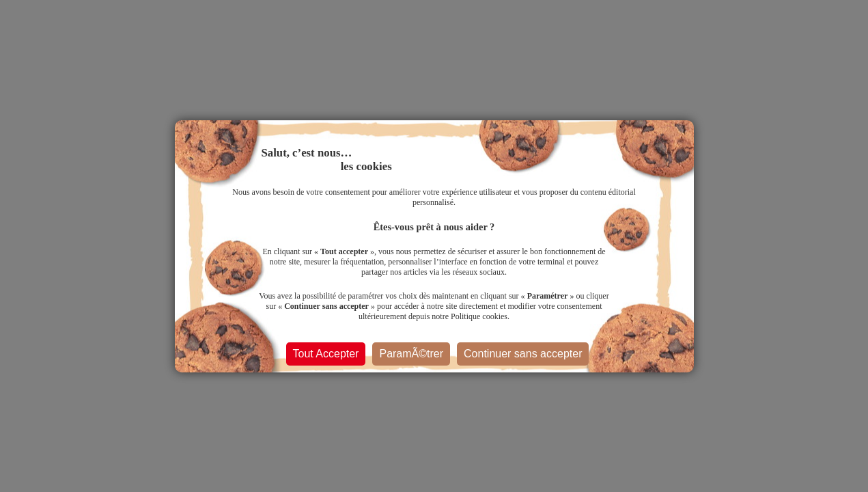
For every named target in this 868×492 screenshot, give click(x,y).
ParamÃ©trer (411, 354)
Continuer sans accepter (523, 354)
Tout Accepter (326, 354)
